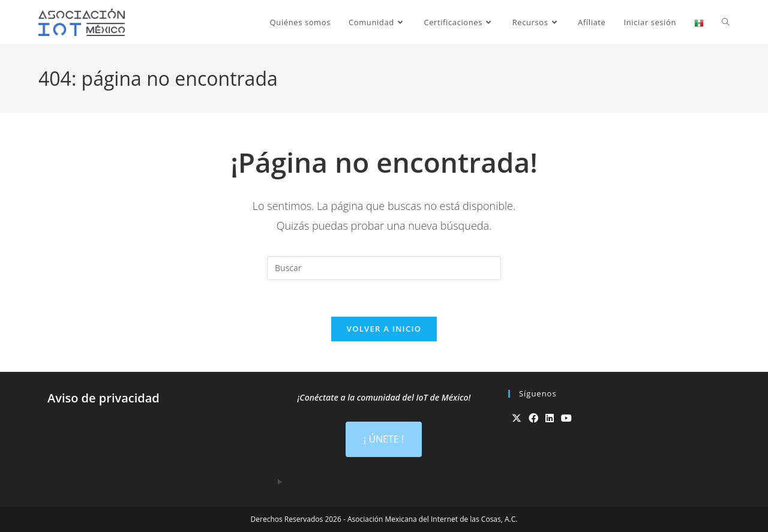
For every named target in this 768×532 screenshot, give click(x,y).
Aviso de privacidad (103, 398)
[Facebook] (533, 418)
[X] (517, 418)
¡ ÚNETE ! (384, 439)
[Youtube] (566, 418)
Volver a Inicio (384, 329)
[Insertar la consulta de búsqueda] (384, 268)
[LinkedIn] (550, 418)
